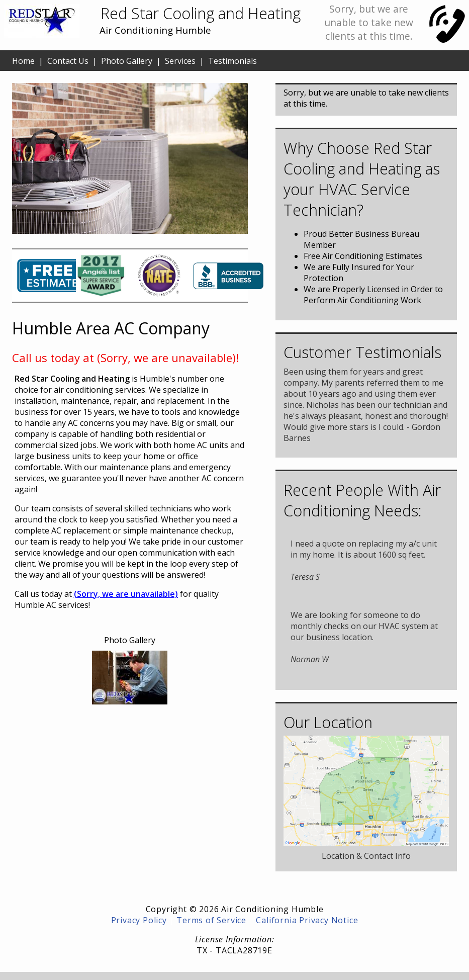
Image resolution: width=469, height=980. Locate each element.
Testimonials (232, 61)
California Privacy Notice (307, 920)
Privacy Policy (139, 920)
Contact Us (68, 61)
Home (23, 61)
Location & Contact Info (366, 856)
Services (180, 61)
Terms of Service (211, 920)
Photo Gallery (127, 61)
